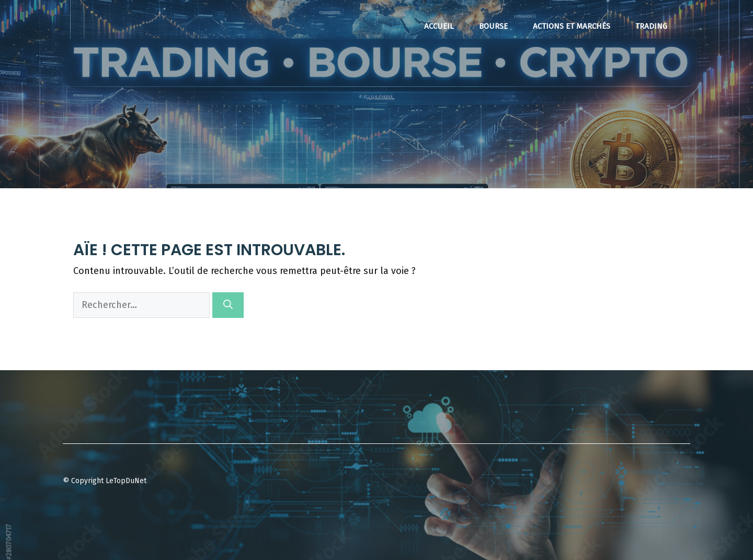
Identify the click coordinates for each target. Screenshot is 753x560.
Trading (651, 26)
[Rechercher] (228, 305)
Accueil (439, 26)
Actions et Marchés (572, 26)
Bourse (493, 26)
